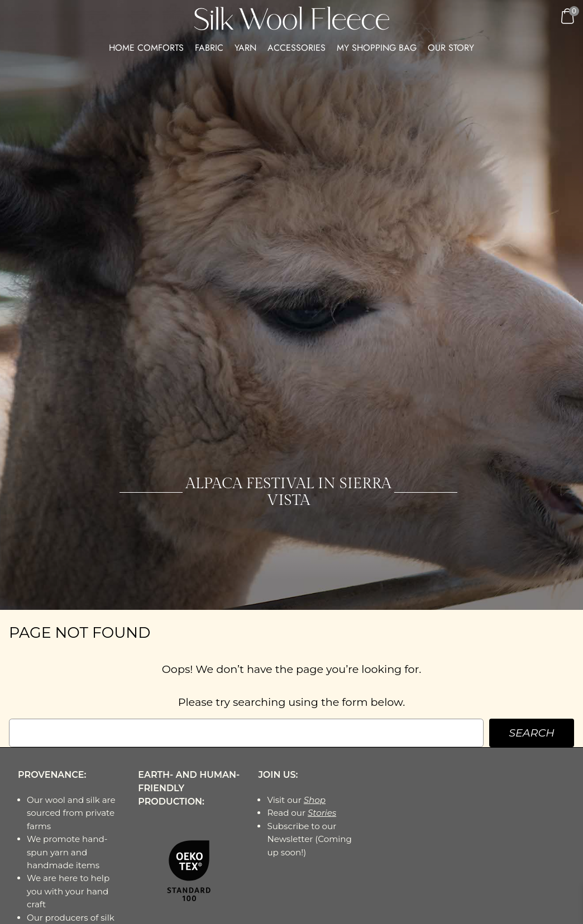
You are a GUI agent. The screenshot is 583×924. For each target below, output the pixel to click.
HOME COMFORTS (146, 48)
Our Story (451, 48)
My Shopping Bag (377, 48)
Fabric (209, 48)
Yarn (245, 48)
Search (532, 733)
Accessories (297, 48)
